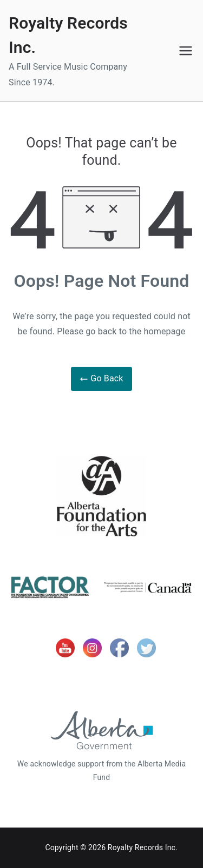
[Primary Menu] (186, 51)
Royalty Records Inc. (143, 847)
